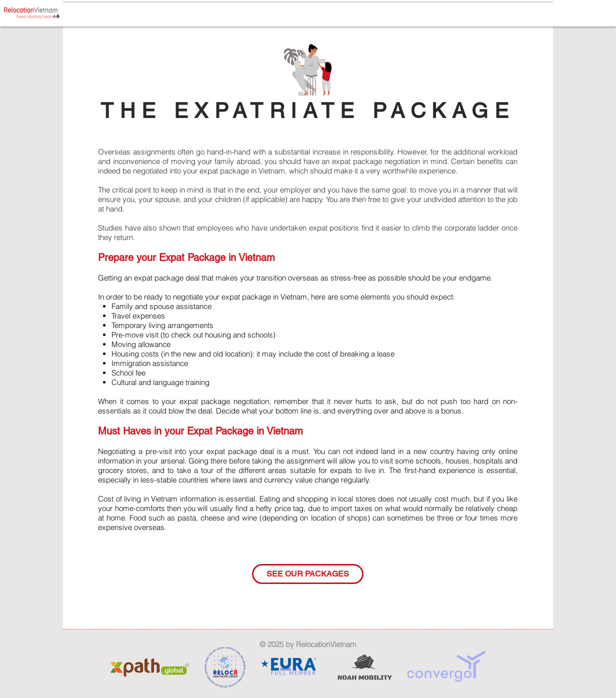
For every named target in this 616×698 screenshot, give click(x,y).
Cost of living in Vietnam (138, 499)
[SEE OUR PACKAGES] (308, 574)
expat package (224, 171)
